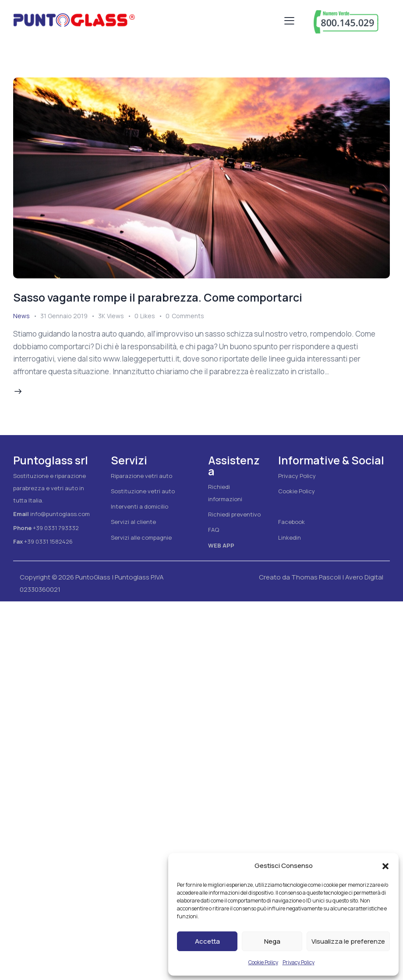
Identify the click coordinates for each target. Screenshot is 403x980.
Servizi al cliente (133, 522)
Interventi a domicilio (140, 506)
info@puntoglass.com (60, 514)
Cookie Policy (263, 962)
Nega (272, 941)
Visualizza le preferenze (348, 941)
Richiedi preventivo (234, 514)
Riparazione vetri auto (141, 476)
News (21, 316)
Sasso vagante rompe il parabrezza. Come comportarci (158, 297)
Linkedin (290, 537)
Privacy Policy (299, 962)
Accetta (207, 941)
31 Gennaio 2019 (64, 316)
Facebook (292, 522)
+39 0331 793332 (56, 528)
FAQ (214, 530)
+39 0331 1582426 (48, 541)
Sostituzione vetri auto (143, 491)
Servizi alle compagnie (141, 537)
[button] (385, 866)
